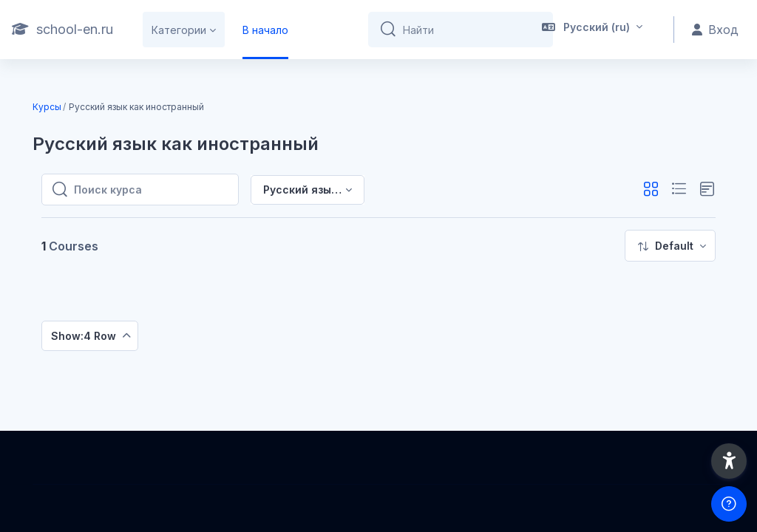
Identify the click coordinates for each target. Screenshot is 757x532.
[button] (593, 30)
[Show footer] (729, 504)
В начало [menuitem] (265, 30)
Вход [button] (715, 30)
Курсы (47, 107)
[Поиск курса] (152, 190)
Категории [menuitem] (179, 30)
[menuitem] (670, 246)
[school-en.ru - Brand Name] (62, 30)
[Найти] (472, 30)
